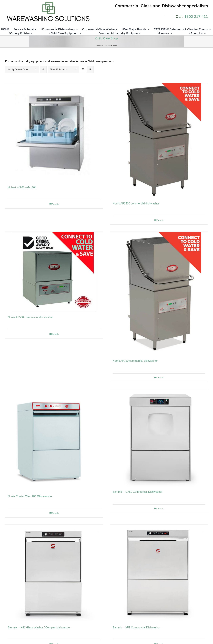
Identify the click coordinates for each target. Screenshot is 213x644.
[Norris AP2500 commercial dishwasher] (159, 141)
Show (59, 70)
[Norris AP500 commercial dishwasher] (54, 272)
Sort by (18, 70)
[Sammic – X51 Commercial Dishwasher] (159, 574)
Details (55, 204)
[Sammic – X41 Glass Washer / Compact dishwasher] (54, 574)
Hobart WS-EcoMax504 (22, 188)
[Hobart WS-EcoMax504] (54, 133)
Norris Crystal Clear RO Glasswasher (30, 497)
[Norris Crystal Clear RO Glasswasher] (54, 440)
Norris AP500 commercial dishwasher (30, 318)
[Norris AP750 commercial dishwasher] (159, 294)
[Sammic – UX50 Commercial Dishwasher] (159, 438)
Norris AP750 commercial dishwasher (135, 361)
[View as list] (90, 70)
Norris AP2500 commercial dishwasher (136, 204)
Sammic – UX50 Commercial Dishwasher (138, 492)
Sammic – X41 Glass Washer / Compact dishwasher (39, 628)
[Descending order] (43, 70)
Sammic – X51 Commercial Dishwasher (137, 628)
